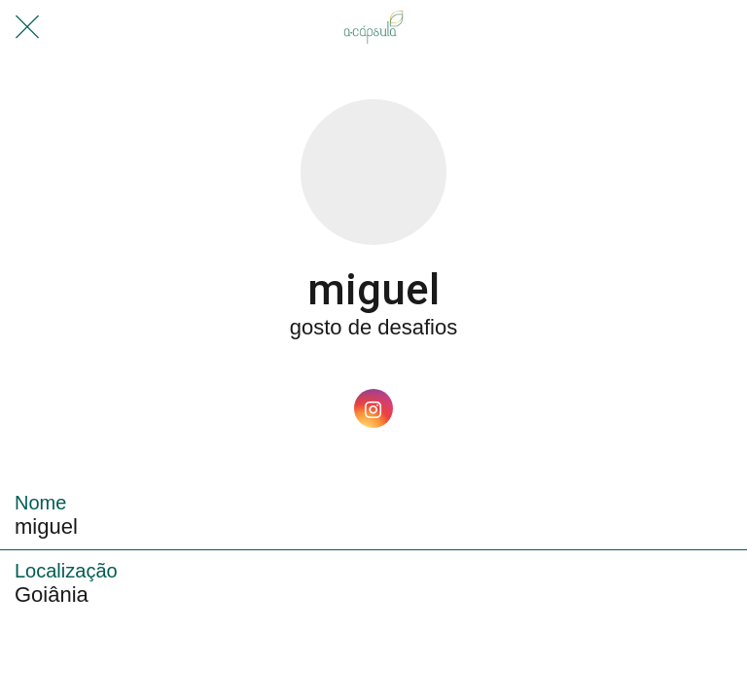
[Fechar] (27, 27)
